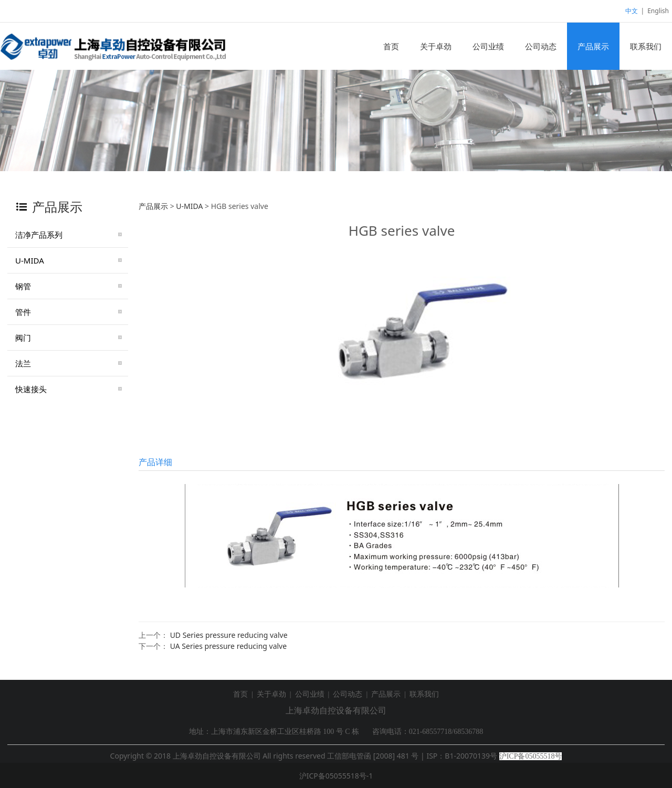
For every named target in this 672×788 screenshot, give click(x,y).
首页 (391, 46)
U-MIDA (30, 260)
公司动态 (541, 46)
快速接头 (31, 389)
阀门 (23, 338)
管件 (23, 312)
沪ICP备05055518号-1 (336, 776)
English (658, 11)
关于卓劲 (436, 46)
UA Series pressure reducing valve (229, 646)
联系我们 (646, 46)
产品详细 (155, 462)
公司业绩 (488, 46)
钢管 (23, 286)
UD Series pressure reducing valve (229, 635)
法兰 (23, 363)
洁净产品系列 (39, 235)
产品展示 (593, 46)
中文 (632, 11)
